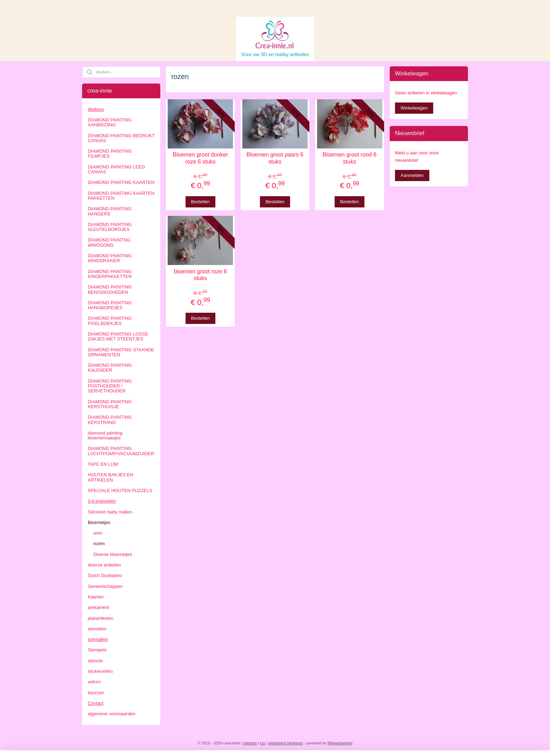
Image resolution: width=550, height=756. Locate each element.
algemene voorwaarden (112, 714)
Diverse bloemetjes (113, 554)
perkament (98, 607)
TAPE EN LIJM (103, 464)
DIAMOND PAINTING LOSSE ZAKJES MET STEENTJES (118, 336)
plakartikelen (100, 618)
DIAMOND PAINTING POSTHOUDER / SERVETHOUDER (110, 386)
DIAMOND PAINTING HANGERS (110, 211)
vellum (94, 682)
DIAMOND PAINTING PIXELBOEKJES (110, 321)
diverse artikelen (104, 565)
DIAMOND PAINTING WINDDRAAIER (110, 258)
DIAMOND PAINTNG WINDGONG (109, 242)
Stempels (97, 650)
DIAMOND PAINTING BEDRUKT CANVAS (121, 138)
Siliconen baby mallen (110, 512)
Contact (96, 703)
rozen (99, 543)
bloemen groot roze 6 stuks (200, 275)
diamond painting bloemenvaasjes (105, 435)
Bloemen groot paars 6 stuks (275, 158)
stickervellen (100, 671)
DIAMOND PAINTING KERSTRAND (110, 420)
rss (263, 743)
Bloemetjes (99, 522)
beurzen (96, 693)
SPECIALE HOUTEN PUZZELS (120, 490)
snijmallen (98, 639)
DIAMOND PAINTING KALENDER (110, 368)
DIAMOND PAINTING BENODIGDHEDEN (110, 289)
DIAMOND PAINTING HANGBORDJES (110, 305)
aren (98, 533)
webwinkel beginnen (286, 743)
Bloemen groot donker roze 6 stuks (200, 158)
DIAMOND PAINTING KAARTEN (121, 182)
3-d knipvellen (102, 501)
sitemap (250, 743)
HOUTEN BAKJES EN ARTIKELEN (110, 477)
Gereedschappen (105, 586)
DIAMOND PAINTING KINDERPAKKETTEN (110, 274)
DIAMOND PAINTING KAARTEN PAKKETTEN (121, 196)
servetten (97, 629)
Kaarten (96, 597)
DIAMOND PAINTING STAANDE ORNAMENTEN (121, 352)
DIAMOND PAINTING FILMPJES (110, 154)
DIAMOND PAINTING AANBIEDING (110, 122)
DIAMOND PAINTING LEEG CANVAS (116, 169)
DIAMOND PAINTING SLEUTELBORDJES (110, 227)
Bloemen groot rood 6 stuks (350, 158)
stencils (95, 661)
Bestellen (200, 202)
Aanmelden (412, 175)
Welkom (96, 109)
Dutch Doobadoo (105, 575)
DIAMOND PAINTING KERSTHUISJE (110, 404)
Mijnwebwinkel (340, 743)
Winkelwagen (414, 108)
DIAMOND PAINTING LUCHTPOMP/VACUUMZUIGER (121, 451)
